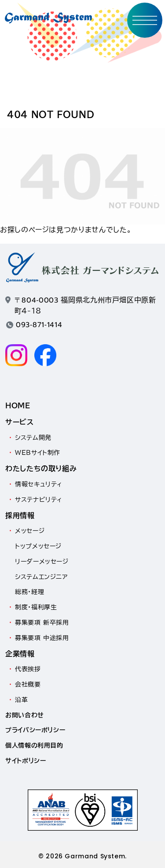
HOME (18, 406)
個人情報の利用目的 (34, 746)
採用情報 (20, 515)
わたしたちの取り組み (41, 468)
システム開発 (33, 438)
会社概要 (28, 684)
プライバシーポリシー (35, 730)
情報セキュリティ (39, 484)
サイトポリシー (26, 761)
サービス (20, 422)
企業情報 (20, 654)
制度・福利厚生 (36, 607)
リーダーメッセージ (42, 562)
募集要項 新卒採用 (42, 623)
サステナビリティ (39, 500)
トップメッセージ (38, 546)
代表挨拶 (28, 669)
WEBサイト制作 (38, 453)
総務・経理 (29, 592)
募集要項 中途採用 (42, 638)
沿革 (21, 700)
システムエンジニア (41, 577)
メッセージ (30, 531)
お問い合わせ (25, 715)
